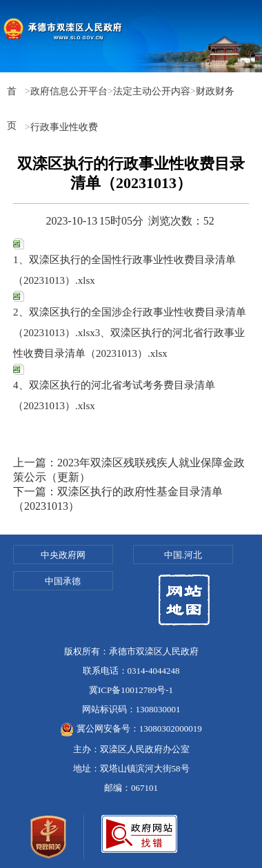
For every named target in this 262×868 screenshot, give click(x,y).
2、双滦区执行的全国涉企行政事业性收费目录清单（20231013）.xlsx (130, 314)
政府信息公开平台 (69, 91)
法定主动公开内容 (152, 91)
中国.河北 (183, 555)
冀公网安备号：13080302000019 (131, 728)
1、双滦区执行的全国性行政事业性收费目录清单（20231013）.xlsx (124, 262)
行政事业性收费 (64, 127)
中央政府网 (63, 555)
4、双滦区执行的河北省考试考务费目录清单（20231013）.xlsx (114, 387)
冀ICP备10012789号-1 (131, 690)
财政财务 (215, 91)
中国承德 (63, 581)
